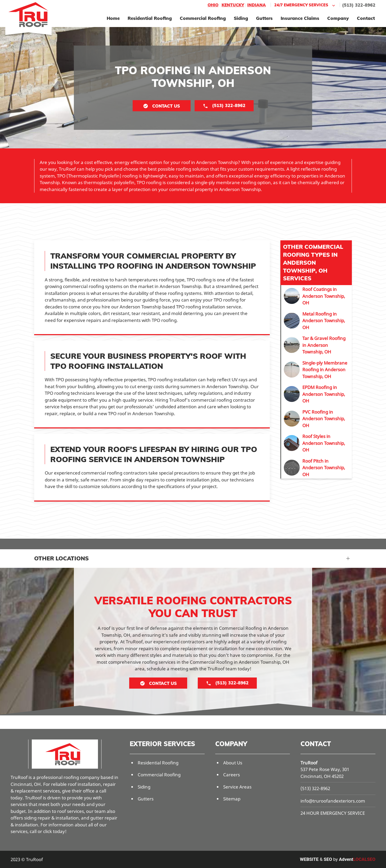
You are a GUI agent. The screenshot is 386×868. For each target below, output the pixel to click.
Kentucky (233, 5)
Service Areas (237, 787)
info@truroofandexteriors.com (333, 801)
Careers (232, 775)
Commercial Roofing (203, 18)
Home (113, 18)
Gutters (264, 18)
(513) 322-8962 (359, 5)
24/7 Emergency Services (305, 5)
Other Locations (61, 558)
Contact (366, 18)
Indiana (257, 5)
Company (338, 18)
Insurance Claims (300, 18)
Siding (241, 18)
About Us (233, 763)
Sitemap (232, 799)
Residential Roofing (150, 18)
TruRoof (309, 763)
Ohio (213, 5)
